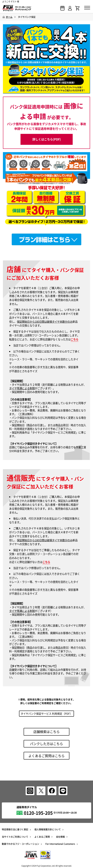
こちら (75, 339)
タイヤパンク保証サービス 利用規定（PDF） (46, 714)
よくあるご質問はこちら (46, 756)
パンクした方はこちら (46, 744)
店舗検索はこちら (46, 732)
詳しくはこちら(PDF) (47, 139)
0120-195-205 (38, 813)
